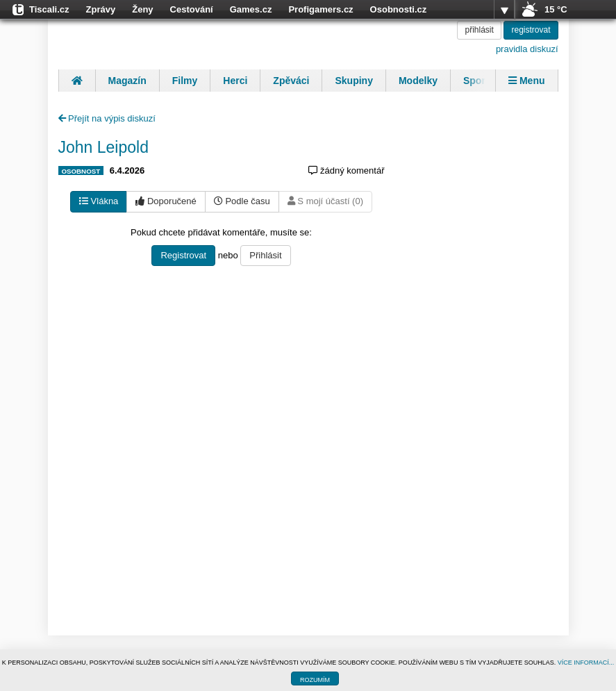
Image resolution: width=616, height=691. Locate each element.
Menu (526, 81)
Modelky (418, 81)
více (504, 10)
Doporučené (166, 201)
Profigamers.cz (321, 9)
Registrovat (183, 255)
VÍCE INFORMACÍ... (586, 663)
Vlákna (99, 201)
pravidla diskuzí (527, 49)
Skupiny (353, 81)
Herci (235, 81)
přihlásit (479, 30)
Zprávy (101, 9)
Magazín (127, 81)
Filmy (185, 81)
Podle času (242, 201)
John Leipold (103, 147)
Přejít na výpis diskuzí (107, 118)
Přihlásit (265, 255)
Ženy (142, 9)
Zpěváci (291, 81)
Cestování (192, 9)
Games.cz (251, 9)
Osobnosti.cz (399, 9)
